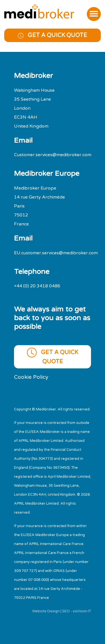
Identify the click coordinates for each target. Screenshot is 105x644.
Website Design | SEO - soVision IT (62, 611)
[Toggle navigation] (94, 14)
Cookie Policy (31, 377)
